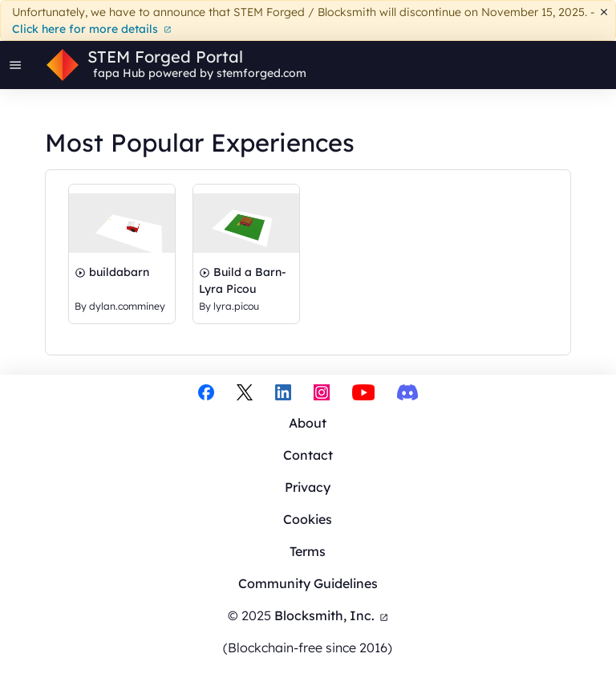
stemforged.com (261, 73)
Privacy (308, 487)
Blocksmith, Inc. (332, 615)
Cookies (308, 519)
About (308, 423)
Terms (308, 551)
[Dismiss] (604, 12)
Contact (308, 455)
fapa (106, 73)
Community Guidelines (308, 583)
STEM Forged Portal (165, 57)
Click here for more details (92, 29)
